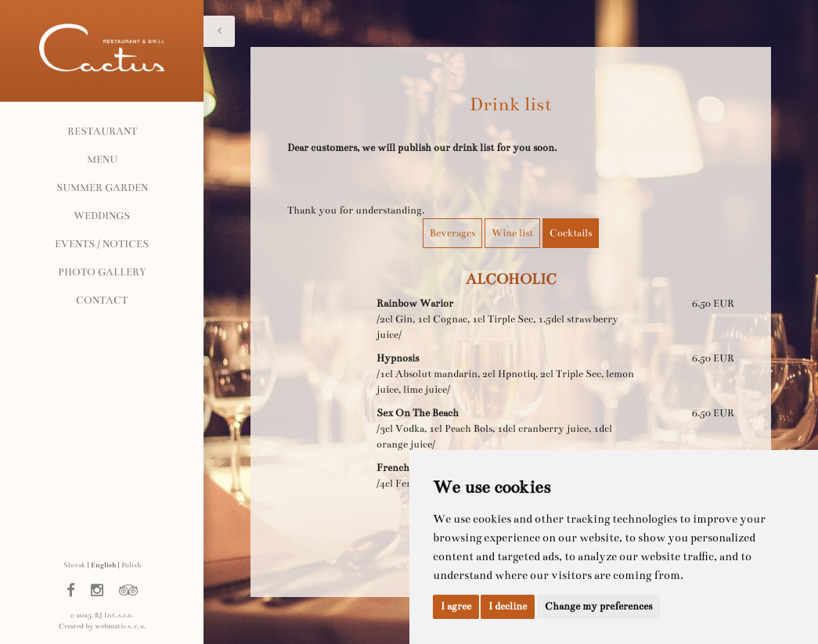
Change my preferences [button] (598, 606)
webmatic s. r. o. (120, 626)
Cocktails (571, 233)
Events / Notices (102, 244)
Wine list (512, 233)
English (103, 565)
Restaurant (102, 131)
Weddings (102, 216)
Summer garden (102, 188)
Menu (102, 160)
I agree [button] (456, 606)
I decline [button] (508, 606)
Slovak (74, 565)
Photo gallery (102, 272)
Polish (131, 565)
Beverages (452, 233)
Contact (102, 300)
